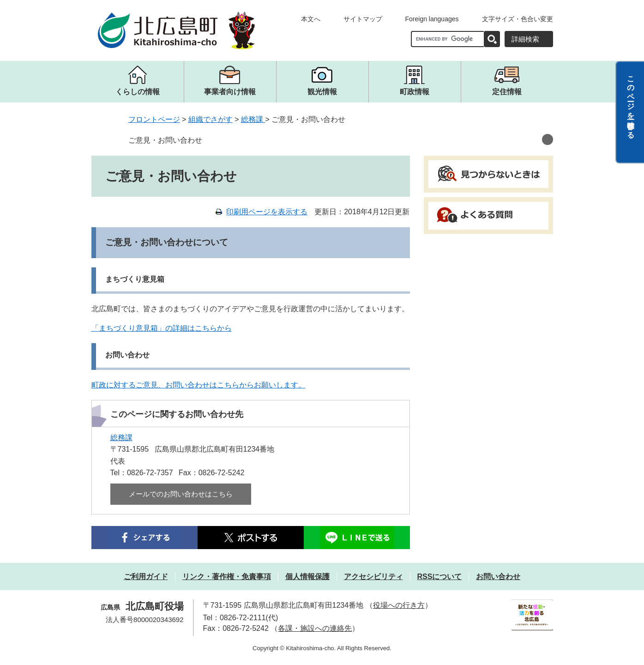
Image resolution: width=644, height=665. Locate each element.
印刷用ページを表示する (267, 212)
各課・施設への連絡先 (315, 628)
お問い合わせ (498, 577)
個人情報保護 (307, 577)
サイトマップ (363, 19)
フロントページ (154, 119)
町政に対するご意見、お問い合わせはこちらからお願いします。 (199, 385)
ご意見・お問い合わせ (165, 140)
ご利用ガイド (146, 577)
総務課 (253, 119)
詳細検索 (525, 39)
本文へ (311, 19)
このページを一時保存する (631, 103)
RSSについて (440, 577)
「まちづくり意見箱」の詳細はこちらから (162, 328)
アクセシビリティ (373, 577)
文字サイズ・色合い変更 (518, 19)
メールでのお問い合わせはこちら (181, 494)
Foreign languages (432, 19)
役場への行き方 (399, 605)
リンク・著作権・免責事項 (227, 577)
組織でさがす (211, 119)
